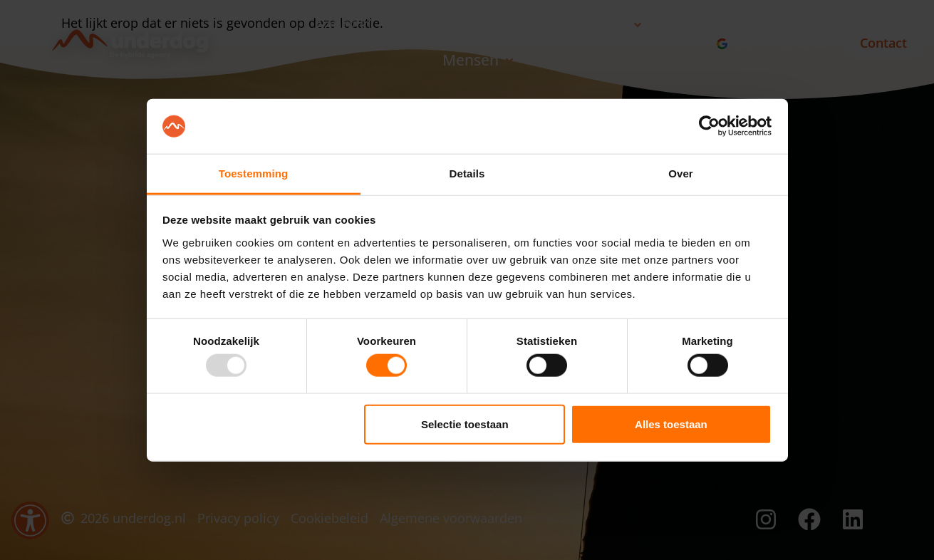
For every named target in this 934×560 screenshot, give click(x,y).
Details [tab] (467, 173)
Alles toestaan (671, 424)
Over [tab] (681, 173)
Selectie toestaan (465, 424)
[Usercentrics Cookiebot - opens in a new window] (709, 126)
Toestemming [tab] (254, 173)
